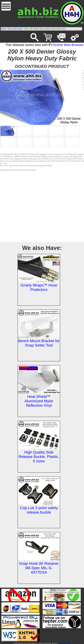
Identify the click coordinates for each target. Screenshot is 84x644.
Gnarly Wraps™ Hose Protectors (39, 287)
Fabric (3, 29)
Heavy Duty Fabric (15, 29)
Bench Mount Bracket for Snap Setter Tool (39, 343)
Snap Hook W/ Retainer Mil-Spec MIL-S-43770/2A (39, 568)
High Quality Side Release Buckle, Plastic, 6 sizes (39, 457)
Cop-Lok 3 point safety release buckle (39, 510)
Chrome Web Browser (66, 45)
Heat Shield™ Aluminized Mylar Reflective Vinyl (39, 401)
